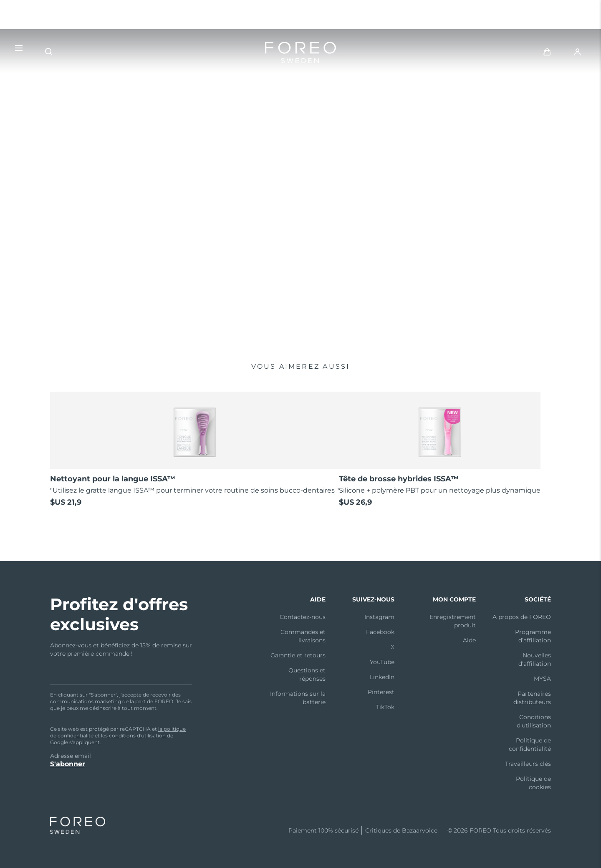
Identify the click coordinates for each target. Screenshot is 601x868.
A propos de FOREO (522, 617)
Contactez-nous (303, 617)
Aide (469, 640)
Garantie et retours (298, 655)
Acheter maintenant (90, 289)
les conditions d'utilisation (133, 736)
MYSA (542, 679)
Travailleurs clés (528, 764)
